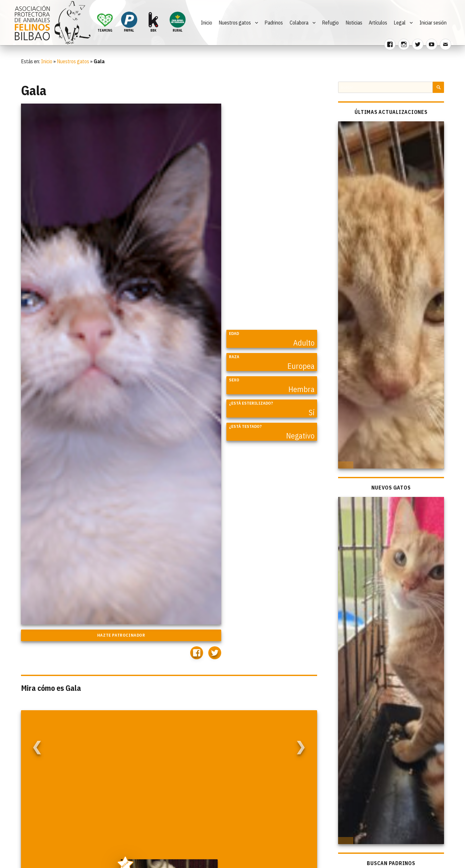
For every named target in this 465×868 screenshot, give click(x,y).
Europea (301, 366)
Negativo (300, 436)
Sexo (234, 380)
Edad (234, 333)
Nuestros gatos (235, 23)
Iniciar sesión (433, 23)
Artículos (378, 23)
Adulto (304, 343)
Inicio (207, 23)
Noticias (354, 23)
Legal (400, 23)
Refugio (330, 23)
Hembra (301, 389)
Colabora (299, 23)
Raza (234, 357)
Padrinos (274, 23)
